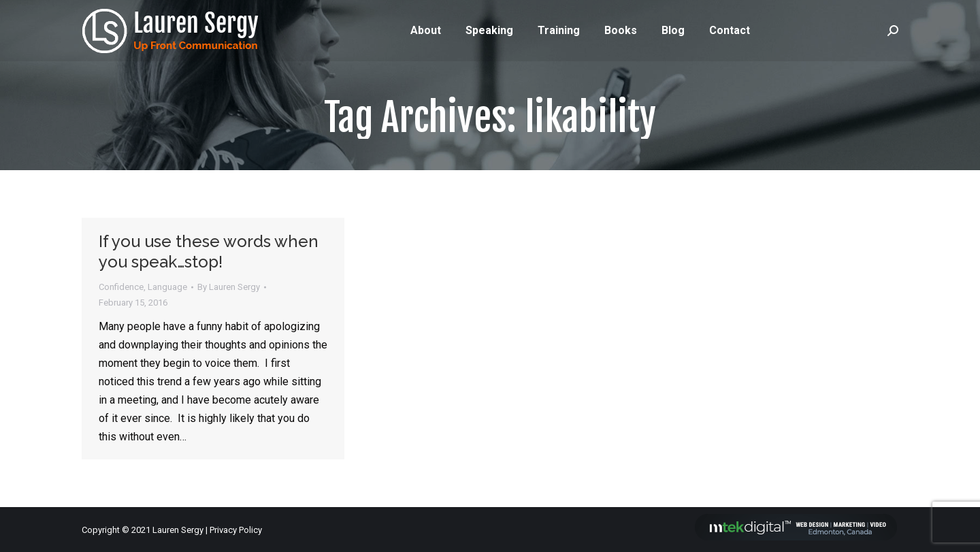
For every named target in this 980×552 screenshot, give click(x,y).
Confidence (121, 287)
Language (167, 287)
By (229, 287)
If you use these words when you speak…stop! (209, 251)
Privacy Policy (236, 530)
